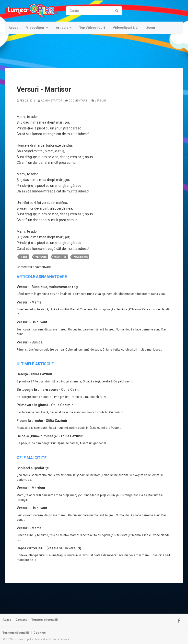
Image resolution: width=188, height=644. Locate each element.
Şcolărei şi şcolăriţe (33, 468)
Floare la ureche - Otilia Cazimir (42, 421)
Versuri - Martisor (31, 488)
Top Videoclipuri (92, 28)
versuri (41, 257)
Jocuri (151, 28)
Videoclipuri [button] (37, 28)
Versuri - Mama (29, 302)
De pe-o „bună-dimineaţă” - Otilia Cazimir (50, 436)
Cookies (40, 633)
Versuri (99, 101)
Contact (21, 620)
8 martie (60, 257)
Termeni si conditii (44, 620)
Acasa (13, 28)
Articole (64, 28)
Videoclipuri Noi (126, 28)
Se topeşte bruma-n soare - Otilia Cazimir (50, 390)
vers (24, 257)
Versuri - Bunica (30, 342)
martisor (81, 257)
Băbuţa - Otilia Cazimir (35, 374)
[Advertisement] (94, 48)
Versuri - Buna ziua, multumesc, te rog (47, 287)
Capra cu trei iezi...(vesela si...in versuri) (49, 548)
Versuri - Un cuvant (32, 322)
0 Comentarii (76, 101)
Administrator (50, 101)
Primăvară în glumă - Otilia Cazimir (45, 405)
